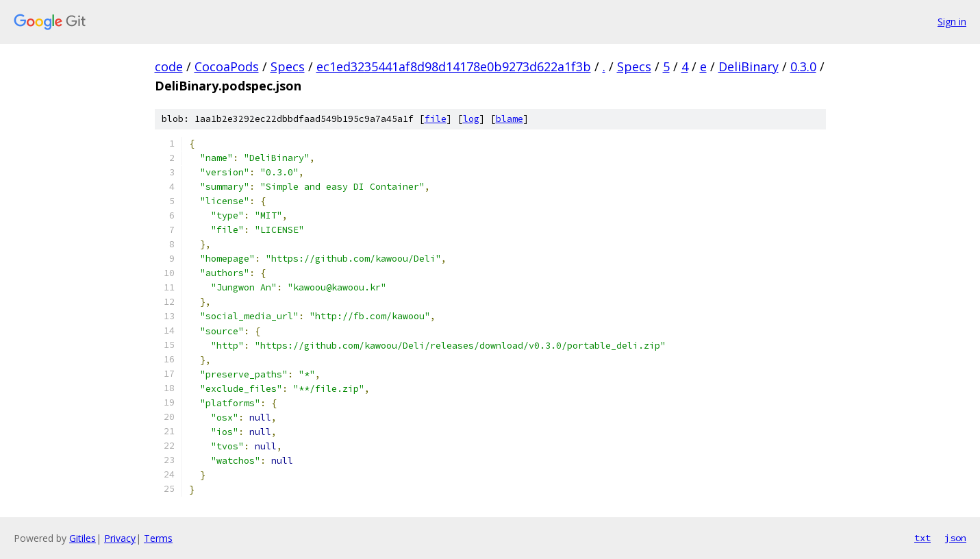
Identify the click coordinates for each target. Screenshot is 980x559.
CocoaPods (227, 66)
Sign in (952, 22)
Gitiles (83, 538)
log (471, 119)
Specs (288, 66)
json (955, 538)
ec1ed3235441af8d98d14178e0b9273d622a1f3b (454, 66)
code (169, 66)
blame (510, 119)
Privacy (120, 538)
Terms (158, 538)
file (436, 119)
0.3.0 (803, 66)
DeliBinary (749, 66)
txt (922, 538)
